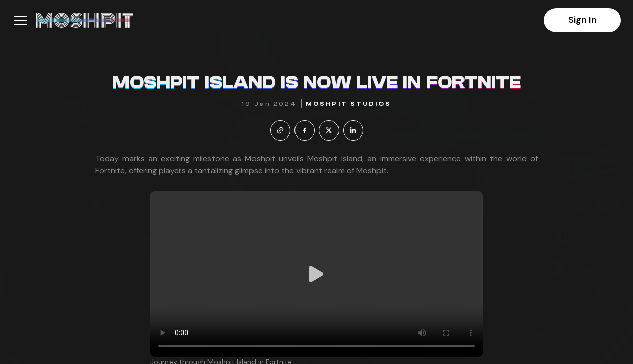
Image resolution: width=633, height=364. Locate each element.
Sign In (582, 20)
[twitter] (329, 130)
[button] (20, 20)
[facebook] (305, 130)
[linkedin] (353, 130)
